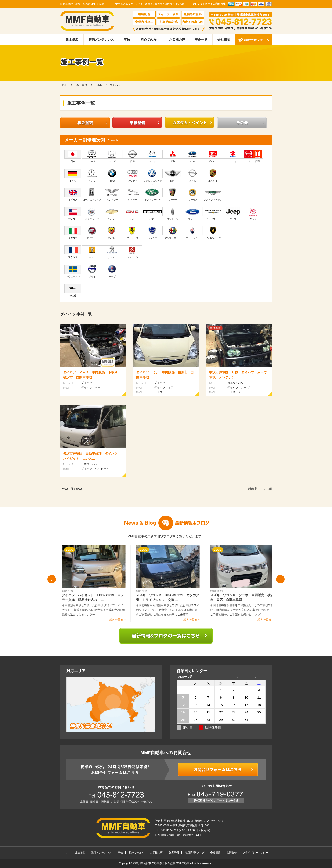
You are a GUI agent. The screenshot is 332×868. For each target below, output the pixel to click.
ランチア (153, 233)
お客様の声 (177, 39)
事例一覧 (201, 39)
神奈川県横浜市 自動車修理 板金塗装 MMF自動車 (162, 863)
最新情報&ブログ (195, 853)
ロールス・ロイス (92, 194)
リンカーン (173, 214)
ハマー (153, 214)
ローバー (173, 194)
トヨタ (92, 156)
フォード (193, 214)
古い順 (267, 489)
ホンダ (112, 156)
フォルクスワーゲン (153, 177)
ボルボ (92, 271)
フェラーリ (132, 233)
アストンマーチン (213, 194)
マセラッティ (193, 233)
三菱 (173, 156)
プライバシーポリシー (255, 853)
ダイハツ (213, 156)
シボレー (112, 214)
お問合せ (232, 853)
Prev (52, 579)
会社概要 (224, 39)
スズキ (233, 156)
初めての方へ (150, 39)
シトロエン (132, 252)
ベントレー (112, 194)
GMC (132, 214)
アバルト (112, 233)
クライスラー (213, 214)
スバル (193, 156)
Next (280, 579)
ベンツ (92, 175)
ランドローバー (153, 194)
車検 (127, 39)
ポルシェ (213, 175)
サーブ (112, 271)
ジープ (233, 214)
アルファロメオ (173, 233)
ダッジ (253, 214)
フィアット (92, 233)
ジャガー (132, 194)
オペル (193, 175)
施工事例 (174, 853)
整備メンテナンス (101, 39)
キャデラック (92, 214)
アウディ (132, 175)
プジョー (112, 252)
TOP (66, 853)
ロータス (193, 194)
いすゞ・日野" (253, 156)
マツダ (153, 156)
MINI (173, 175)
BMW (112, 175)
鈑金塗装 (72, 39)
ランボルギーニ (213, 233)
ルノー (92, 252)
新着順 (253, 489)
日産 (132, 156)
